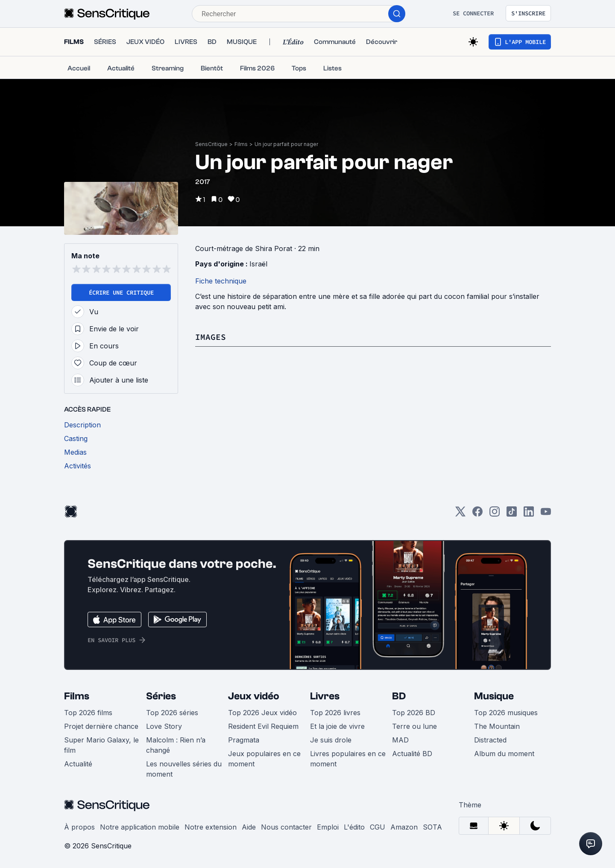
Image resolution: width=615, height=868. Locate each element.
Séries (161, 696)
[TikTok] (512, 514)
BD (399, 696)
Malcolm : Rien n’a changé (176, 745)
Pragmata (244, 740)
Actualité (78, 764)
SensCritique (211, 144)
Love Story (164, 726)
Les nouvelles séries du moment (184, 769)
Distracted (490, 740)
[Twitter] (460, 514)
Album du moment (504, 754)
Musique (494, 696)
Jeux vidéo (254, 696)
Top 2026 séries (172, 713)
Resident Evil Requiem (263, 726)
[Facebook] (477, 514)
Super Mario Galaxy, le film (101, 745)
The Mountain (497, 726)
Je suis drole (331, 740)
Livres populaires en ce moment (348, 759)
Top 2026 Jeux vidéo (262, 713)
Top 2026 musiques (506, 713)
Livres (325, 696)
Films (241, 144)
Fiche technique (221, 281)
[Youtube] (546, 514)
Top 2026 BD (414, 713)
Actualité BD (412, 754)
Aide (249, 827)
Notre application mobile (140, 827)
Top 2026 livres (335, 713)
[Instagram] (495, 514)
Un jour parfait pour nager (286, 144)
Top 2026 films (88, 713)
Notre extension (211, 827)
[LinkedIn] (529, 514)
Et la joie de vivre (337, 726)
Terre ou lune (414, 726)
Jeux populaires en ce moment (264, 759)
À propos (79, 827)
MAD (400, 740)
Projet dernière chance (101, 726)
